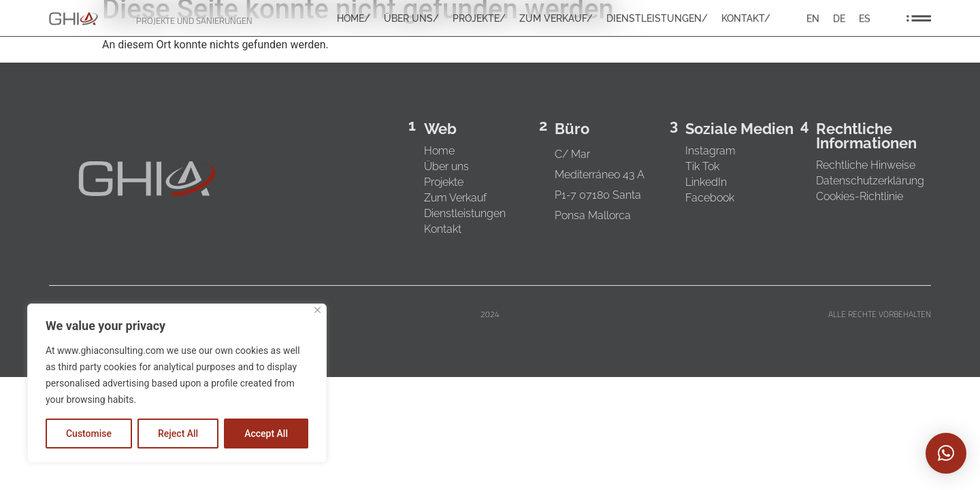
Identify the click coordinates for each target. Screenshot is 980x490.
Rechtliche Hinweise (866, 165)
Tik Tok (702, 166)
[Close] (317, 310)
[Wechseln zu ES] (865, 19)
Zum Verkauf (455, 198)
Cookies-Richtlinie (860, 196)
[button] (946, 453)
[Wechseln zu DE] (839, 19)
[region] (177, 383)
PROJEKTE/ (479, 19)
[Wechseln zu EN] (813, 19)
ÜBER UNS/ (411, 19)
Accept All (266, 434)
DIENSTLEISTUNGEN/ (657, 19)
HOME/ (354, 19)
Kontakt (443, 229)
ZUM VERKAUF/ (556, 19)
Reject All (178, 434)
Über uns (446, 166)
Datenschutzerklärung (870, 181)
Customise (89, 434)
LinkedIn (706, 182)
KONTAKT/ (746, 19)
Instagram (710, 151)
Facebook (710, 198)
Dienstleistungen (465, 213)
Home (439, 151)
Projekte (444, 182)
